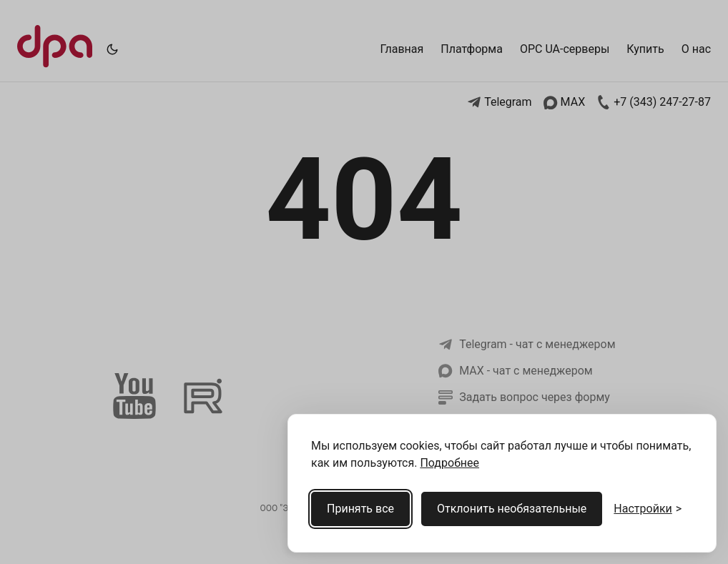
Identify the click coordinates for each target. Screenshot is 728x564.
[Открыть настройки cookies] (648, 509)
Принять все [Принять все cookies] (360, 509)
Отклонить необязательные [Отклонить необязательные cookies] (512, 509)
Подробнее (449, 463)
